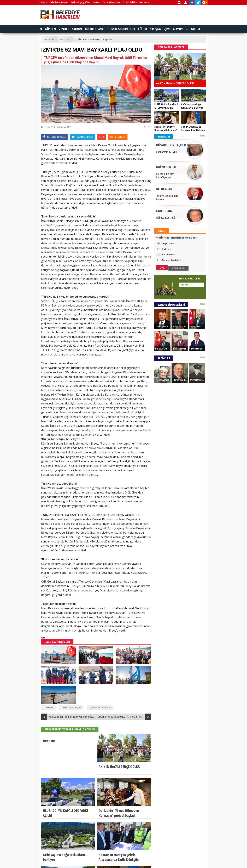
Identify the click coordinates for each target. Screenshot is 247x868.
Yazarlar (43, 2)
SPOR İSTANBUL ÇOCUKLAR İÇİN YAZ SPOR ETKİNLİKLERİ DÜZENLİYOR (124, 717)
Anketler (96, 2)
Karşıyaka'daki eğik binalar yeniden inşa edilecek (69, 717)
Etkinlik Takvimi (130, 2)
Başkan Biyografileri (80, 2)
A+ (145, 127)
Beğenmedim (169, 255)
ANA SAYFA (49, 39)
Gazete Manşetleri (112, 2)
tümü (202, 136)
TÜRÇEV (49, 708)
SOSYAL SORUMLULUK (121, 29)
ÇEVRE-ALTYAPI (174, 29)
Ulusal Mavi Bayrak (72, 708)
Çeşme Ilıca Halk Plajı (101, 708)
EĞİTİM (143, 29)
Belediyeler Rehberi (59, 2)
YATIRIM (77, 29)
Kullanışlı (167, 249)
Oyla (162, 268)
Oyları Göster (178, 268)
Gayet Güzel (168, 243)
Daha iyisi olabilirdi (171, 260)
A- (149, 127)
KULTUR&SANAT (95, 29)
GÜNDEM (51, 29)
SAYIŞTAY (156, 29)
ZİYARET (64, 29)
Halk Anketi (145, 2)
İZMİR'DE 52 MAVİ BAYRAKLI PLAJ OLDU (94, 39)
